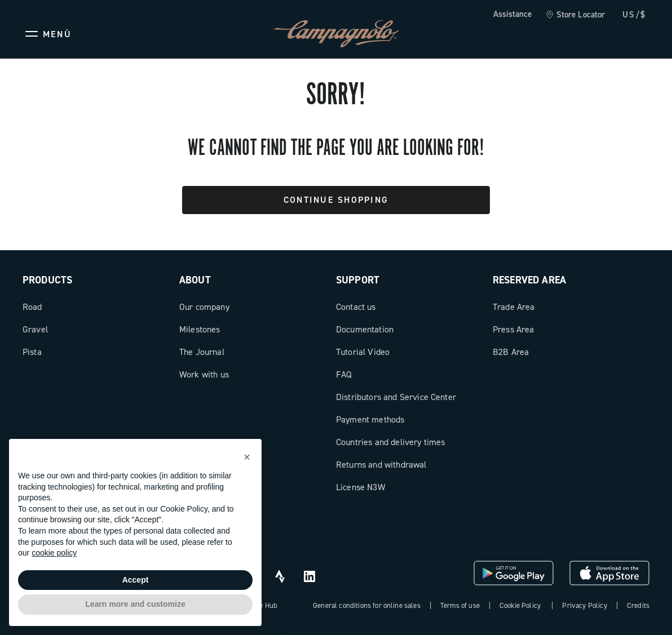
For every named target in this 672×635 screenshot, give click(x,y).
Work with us (204, 374)
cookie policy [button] (54, 553)
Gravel (35, 329)
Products (47, 280)
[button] (247, 457)
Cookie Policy (520, 605)
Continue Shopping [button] (336, 200)
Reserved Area (529, 280)
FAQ (344, 374)
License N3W (361, 487)
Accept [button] (136, 580)
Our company (204, 307)
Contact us (356, 307)
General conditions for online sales (367, 605)
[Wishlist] (586, 34)
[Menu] (47, 34)
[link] (575, 15)
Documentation (365, 329)
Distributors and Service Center (396, 397)
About (195, 280)
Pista (32, 352)
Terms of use (460, 605)
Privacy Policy (584, 605)
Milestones (200, 329)
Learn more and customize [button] (135, 604)
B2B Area (511, 352)
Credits (638, 605)
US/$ (634, 15)
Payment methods (370, 419)
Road (32, 307)
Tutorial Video (363, 352)
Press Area (514, 329)
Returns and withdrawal (381, 465)
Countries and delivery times (390, 442)
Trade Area (514, 307)
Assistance (512, 14)
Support (358, 280)
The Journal (202, 352)
